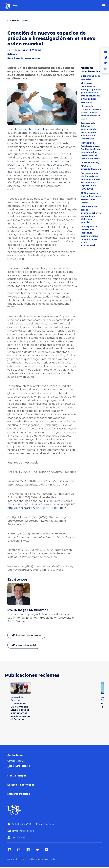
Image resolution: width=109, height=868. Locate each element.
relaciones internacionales (30, 129)
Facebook (107, 52)
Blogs (16, 6)
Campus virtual (19, 837)
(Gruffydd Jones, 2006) (22, 182)
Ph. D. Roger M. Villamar (28, 50)
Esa (10, 439)
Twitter (107, 57)
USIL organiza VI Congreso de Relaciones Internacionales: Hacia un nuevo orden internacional (89, 236)
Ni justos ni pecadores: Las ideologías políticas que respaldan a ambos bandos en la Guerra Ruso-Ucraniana (91, 93)
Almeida (63, 334)
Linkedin (107, 63)
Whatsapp (107, 68)
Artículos (13, 54)
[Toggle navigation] (104, 6)
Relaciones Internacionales (24, 58)
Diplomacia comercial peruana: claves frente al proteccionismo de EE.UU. (91, 113)
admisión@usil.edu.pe (23, 831)
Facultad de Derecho (18, 21)
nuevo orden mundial (26, 645)
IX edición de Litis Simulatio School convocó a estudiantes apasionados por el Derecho (21, 711)
